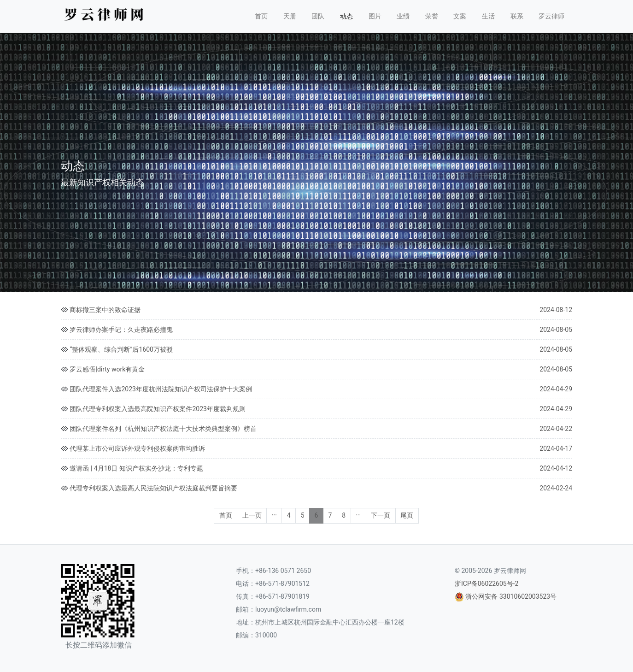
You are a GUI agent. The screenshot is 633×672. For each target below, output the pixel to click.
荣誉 (432, 16)
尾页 (407, 515)
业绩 (403, 16)
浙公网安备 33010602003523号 (511, 596)
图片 (375, 16)
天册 (290, 16)
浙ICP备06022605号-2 (486, 584)
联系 (517, 16)
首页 (261, 16)
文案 (460, 16)
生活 (488, 16)
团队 (318, 16)
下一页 (381, 515)
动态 (346, 16)
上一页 (252, 515)
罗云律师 (551, 16)
